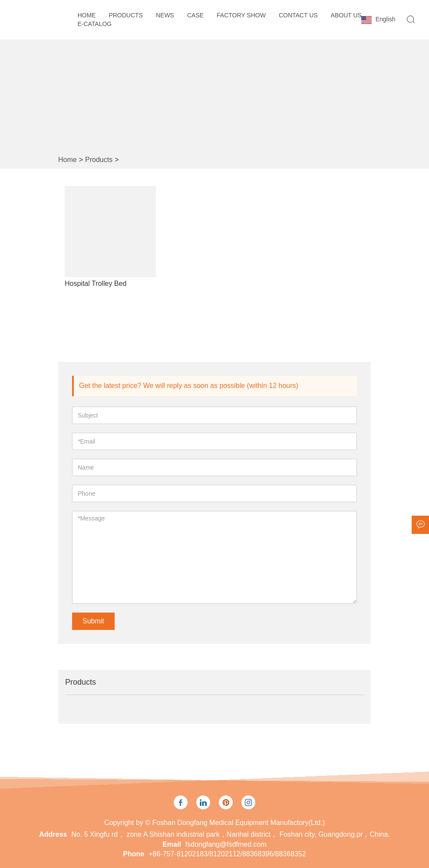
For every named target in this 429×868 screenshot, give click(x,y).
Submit (93, 621)
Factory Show (241, 15)
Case (195, 15)
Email (172, 844)
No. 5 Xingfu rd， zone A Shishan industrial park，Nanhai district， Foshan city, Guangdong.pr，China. (230, 834)
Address (53, 834)
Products (126, 15)
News (165, 15)
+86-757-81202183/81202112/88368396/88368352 (227, 854)
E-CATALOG (94, 24)
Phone (134, 854)
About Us (346, 15)
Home (86, 15)
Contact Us (298, 15)
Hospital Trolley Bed (96, 283)
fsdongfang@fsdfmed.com (226, 844)
